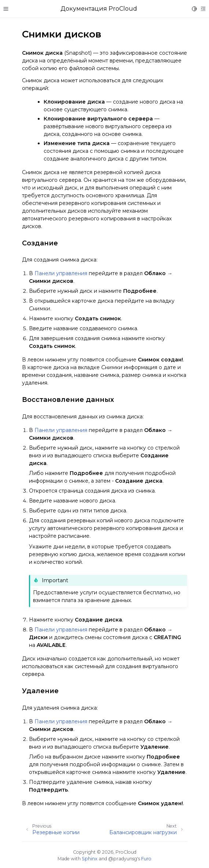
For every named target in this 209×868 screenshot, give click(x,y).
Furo (146, 859)
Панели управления (61, 273)
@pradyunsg (123, 859)
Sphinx (90, 859)
